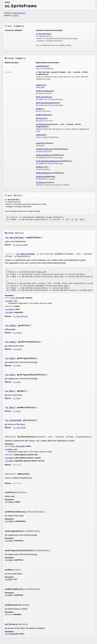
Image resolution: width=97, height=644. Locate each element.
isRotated (40, 135)
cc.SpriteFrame (43, 34)
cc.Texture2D (18, 298)
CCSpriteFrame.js (19, 13)
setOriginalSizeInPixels (47, 161)
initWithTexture (43, 124)
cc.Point (10, 310)
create (53, 72)
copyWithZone (42, 66)
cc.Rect (9, 301)
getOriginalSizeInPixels (47, 103)
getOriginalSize (43, 97)
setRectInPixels (43, 173)
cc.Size (9, 313)
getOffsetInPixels (44, 91)
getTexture (41, 118)
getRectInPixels (43, 115)
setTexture (41, 183)
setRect (39, 167)
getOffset (40, 85)
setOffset (40, 143)
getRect (39, 109)
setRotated (41, 177)
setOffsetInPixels (44, 149)
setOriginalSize (43, 155)
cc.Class (14, 16)
